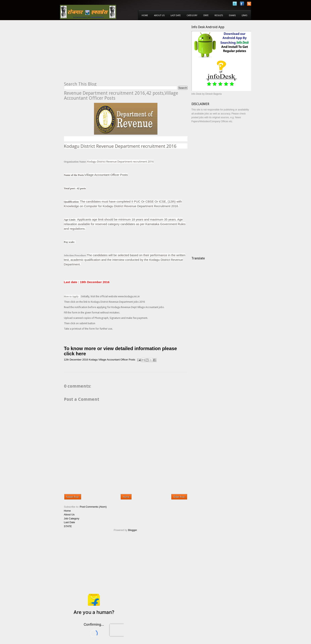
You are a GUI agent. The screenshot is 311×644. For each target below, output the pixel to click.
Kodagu (93, 360)
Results (219, 15)
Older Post (179, 497)
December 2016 (79, 360)
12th (66, 360)
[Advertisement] (97, 53)
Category (192, 15)
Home (145, 15)
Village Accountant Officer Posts (117, 360)
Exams (232, 15)
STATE (68, 526)
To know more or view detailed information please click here (121, 351)
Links (244, 15)
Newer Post (73, 497)
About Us (159, 15)
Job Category (72, 518)
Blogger (132, 530)
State (206, 15)
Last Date (176, 15)
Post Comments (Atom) (93, 507)
